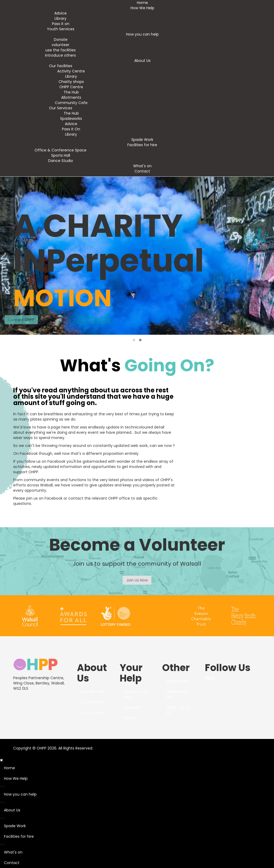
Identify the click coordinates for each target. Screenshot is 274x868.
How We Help (142, 8)
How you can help (142, 34)
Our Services (61, 108)
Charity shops (71, 82)
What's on (142, 166)
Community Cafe (71, 103)
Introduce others (61, 55)
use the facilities (61, 50)
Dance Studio (61, 161)
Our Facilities (93, 713)
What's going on (178, 710)
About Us (142, 61)
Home (142, 3)
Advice (61, 13)
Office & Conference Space (61, 150)
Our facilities (61, 66)
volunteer (61, 45)
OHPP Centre (71, 87)
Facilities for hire (142, 145)
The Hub (71, 92)
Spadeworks (71, 119)
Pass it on (61, 24)
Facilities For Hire (177, 694)
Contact (142, 171)
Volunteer (133, 707)
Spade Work (142, 140)
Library (61, 18)
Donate (61, 40)
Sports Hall (61, 155)
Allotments (71, 97)
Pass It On (71, 129)
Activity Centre (71, 71)
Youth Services (61, 29)
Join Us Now (137, 580)
